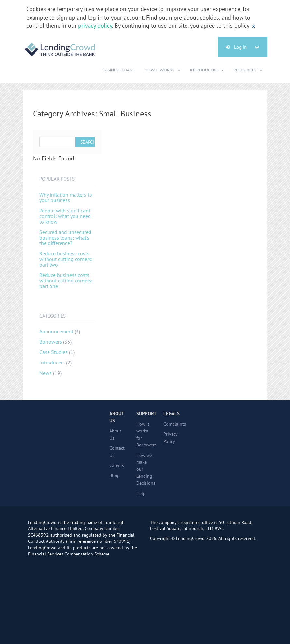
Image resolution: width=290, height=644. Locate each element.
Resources (248, 70)
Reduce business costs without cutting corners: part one (66, 281)
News (46, 373)
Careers (117, 465)
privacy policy (95, 26)
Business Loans (118, 70)
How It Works (162, 70)
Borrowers (51, 342)
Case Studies (54, 352)
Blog (114, 475)
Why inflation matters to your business (66, 197)
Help (141, 493)
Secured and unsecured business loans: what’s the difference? (65, 238)
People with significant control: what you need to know (65, 216)
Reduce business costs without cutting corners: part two (66, 259)
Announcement (56, 331)
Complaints (175, 424)
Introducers (207, 70)
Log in (242, 47)
